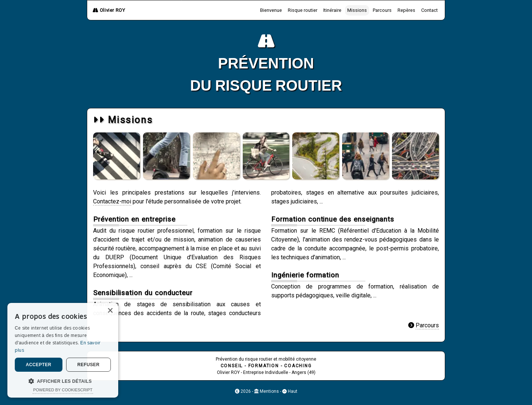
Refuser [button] (88, 364)
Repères (406, 10)
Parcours (382, 10)
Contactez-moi (112, 201)
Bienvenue (271, 10)
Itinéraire (332, 10)
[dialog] (63, 350)
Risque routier (303, 10)
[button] (63, 381)
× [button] (110, 311)
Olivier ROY (109, 10)
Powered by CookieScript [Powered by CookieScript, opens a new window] (63, 390)
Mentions (269, 391)
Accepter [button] (39, 364)
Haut (292, 391)
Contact (429, 10)
